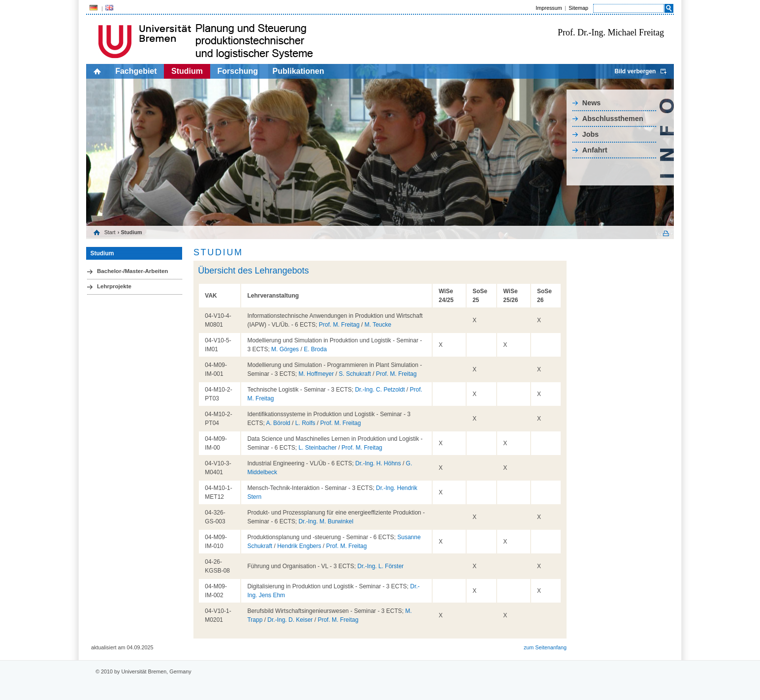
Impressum (549, 8)
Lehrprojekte (114, 286)
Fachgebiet (136, 71)
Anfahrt (595, 150)
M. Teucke (378, 325)
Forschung (237, 71)
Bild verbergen (635, 71)
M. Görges (285, 349)
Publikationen (299, 71)
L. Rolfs (305, 423)
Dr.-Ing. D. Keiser (290, 620)
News (592, 103)
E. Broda (315, 349)
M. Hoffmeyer (316, 374)
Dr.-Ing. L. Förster (380, 566)
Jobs (591, 134)
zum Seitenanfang (545, 647)
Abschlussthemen (613, 119)
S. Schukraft (355, 374)
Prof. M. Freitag (339, 325)
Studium (187, 71)
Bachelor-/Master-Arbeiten (132, 271)
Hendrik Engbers (299, 546)
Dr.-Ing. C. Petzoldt (380, 390)
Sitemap (578, 8)
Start (110, 232)
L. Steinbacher (317, 448)
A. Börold (278, 423)
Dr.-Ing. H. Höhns (378, 463)
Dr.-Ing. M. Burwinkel (326, 521)
